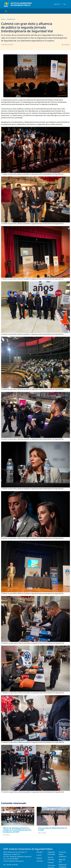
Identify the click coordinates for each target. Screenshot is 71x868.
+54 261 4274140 (12, 865)
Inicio (3, 19)
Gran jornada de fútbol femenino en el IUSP (53, 829)
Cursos (39, 855)
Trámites (51, 862)
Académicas (11, 19)
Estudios (40, 852)
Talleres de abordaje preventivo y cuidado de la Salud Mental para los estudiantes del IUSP (17, 830)
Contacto (40, 861)
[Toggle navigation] (6, 11)
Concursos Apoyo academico (63, 854)
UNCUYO (57, 4)
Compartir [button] (66, 45)
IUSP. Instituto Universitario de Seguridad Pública (28, 849)
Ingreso (39, 858)
